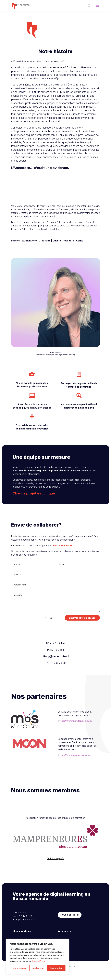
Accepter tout (56, 968)
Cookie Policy (39, 961)
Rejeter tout (38, 968)
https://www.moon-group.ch (75, 768)
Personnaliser (19, 968)
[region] (38, 957)
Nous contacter (70, 928)
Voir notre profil (55, 871)
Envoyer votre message (82, 618)
